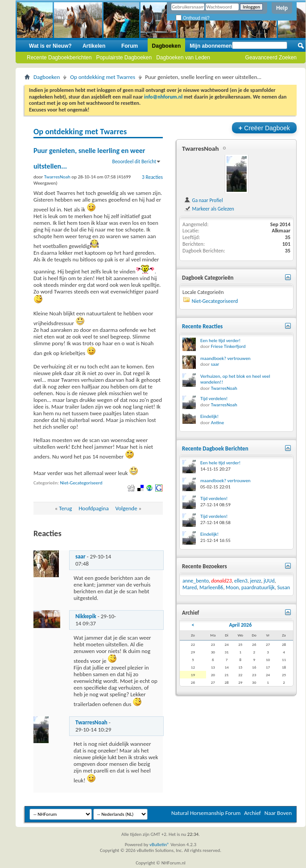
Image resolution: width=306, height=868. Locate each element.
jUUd (269, 581)
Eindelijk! (209, 416)
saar (81, 556)
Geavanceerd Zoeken (271, 58)
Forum (130, 46)
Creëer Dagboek (264, 128)
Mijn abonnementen (215, 46)
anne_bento (196, 581)
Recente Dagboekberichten (59, 58)
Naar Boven (278, 813)
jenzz (256, 581)
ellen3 (241, 581)
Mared (190, 587)
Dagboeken (167, 46)
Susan (284, 587)
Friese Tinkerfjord (228, 346)
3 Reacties (152, 177)
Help (282, 8)
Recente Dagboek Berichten (215, 448)
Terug (65, 508)
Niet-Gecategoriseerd (81, 483)
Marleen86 (211, 587)
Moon (232, 587)
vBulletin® (159, 845)
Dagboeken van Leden (183, 58)
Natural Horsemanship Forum (206, 813)
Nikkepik (86, 616)
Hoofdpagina (94, 508)
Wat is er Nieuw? (50, 46)
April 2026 (240, 625)
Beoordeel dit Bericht (134, 161)
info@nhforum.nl (163, 97)
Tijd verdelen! (214, 399)
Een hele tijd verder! (220, 341)
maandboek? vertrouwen (225, 358)
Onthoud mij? (192, 18)
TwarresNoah (91, 722)
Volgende (126, 508)
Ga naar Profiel (203, 200)
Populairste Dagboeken (124, 58)
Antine (217, 423)
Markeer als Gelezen (209, 209)
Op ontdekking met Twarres (103, 77)
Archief (252, 813)
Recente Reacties (202, 326)
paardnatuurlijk (258, 587)
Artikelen (94, 46)
